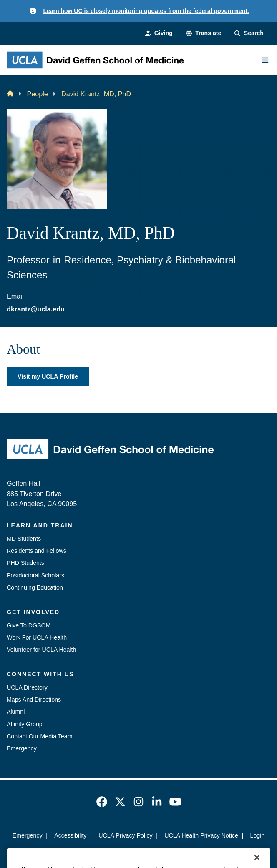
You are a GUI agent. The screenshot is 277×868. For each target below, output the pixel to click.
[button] (204, 33)
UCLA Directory (27, 687)
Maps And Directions (34, 700)
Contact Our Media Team (39, 736)
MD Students (24, 539)
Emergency (22, 748)
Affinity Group (25, 724)
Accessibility (70, 835)
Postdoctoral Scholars (35, 575)
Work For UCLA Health (37, 637)
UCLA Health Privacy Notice (201, 835)
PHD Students (25, 563)
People (37, 94)
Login (258, 835)
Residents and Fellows (37, 551)
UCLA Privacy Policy (125, 835)
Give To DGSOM (29, 625)
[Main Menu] (265, 60)
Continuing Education (35, 587)
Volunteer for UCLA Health (41, 650)
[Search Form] (249, 33)
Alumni (16, 712)
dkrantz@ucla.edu (36, 309)
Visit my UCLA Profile (48, 376)
